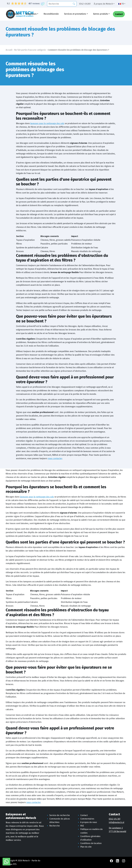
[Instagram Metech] (124, 861)
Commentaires (87, 819)
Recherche (55, 826)
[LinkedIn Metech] (118, 861)
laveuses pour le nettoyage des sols (47, 123)
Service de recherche (60, 815)
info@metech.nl (116, 822)
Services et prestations (75, 14)
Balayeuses (31, 14)
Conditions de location (91, 843)
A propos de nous (89, 822)
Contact (119, 14)
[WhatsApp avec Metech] (6, 861)
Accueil (9, 50)
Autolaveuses (13, 14)
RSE (82, 826)
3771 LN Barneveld (117, 831)
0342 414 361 (115, 819)
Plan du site (86, 847)
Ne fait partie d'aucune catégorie (30, 50)
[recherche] (62, 4)
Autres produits (101, 14)
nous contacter (55, 458)
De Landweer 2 (116, 828)
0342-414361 (85, 4)
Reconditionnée (51, 14)
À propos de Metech (103, 4)
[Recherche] (74, 4)
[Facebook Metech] (112, 861)
